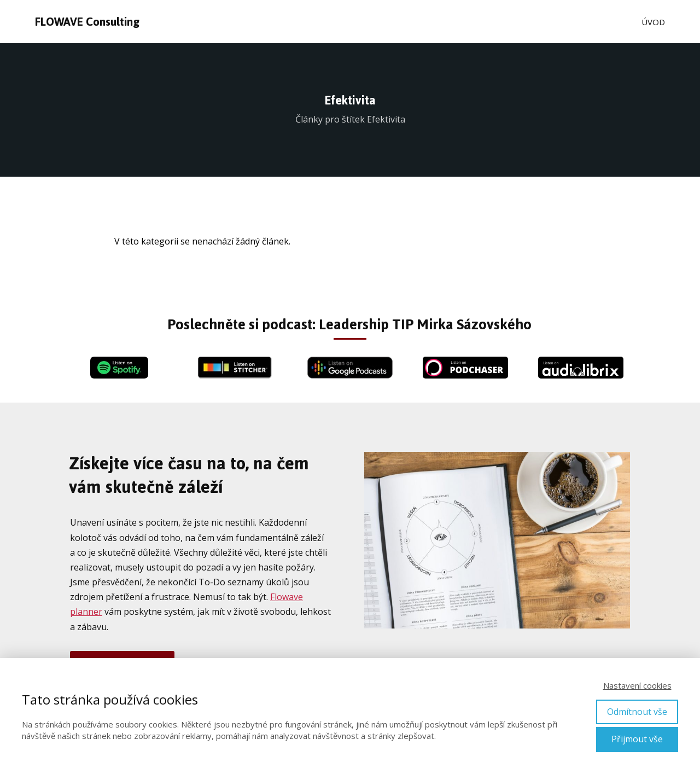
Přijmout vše (637, 739)
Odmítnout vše (637, 712)
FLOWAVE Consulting (87, 22)
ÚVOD (653, 22)
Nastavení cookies (637, 685)
